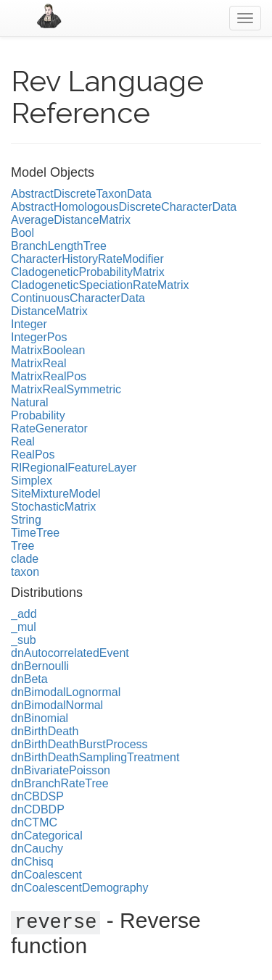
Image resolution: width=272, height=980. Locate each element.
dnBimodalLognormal (66, 692)
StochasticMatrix (53, 507)
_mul (24, 627)
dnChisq (32, 862)
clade (25, 559)
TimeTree (35, 533)
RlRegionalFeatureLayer (74, 468)
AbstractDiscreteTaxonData (81, 194)
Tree (22, 546)
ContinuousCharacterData (78, 298)
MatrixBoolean (48, 350)
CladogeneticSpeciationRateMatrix (100, 285)
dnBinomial (40, 718)
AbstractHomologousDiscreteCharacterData (124, 207)
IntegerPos (39, 337)
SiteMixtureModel (56, 494)
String (26, 520)
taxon (25, 572)
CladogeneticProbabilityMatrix (88, 272)
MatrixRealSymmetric (66, 389)
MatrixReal (38, 363)
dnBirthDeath (45, 731)
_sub (24, 640)
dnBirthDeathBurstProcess (79, 744)
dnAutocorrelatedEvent (70, 653)
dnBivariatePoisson (61, 770)
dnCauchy (37, 849)
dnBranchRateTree (60, 783)
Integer (29, 324)
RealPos (33, 455)
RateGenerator (49, 428)
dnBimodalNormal (57, 705)
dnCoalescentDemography (79, 888)
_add (24, 614)
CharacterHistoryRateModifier (87, 259)
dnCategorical (47, 835)
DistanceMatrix (49, 311)
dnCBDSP (37, 796)
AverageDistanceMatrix (71, 220)
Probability (38, 415)
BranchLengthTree (59, 246)
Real (23, 441)
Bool (22, 233)
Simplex (32, 481)
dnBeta (29, 679)
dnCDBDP (38, 809)
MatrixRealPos (49, 376)
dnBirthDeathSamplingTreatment (95, 757)
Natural (30, 402)
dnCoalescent (46, 875)
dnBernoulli (40, 666)
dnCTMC (34, 822)
